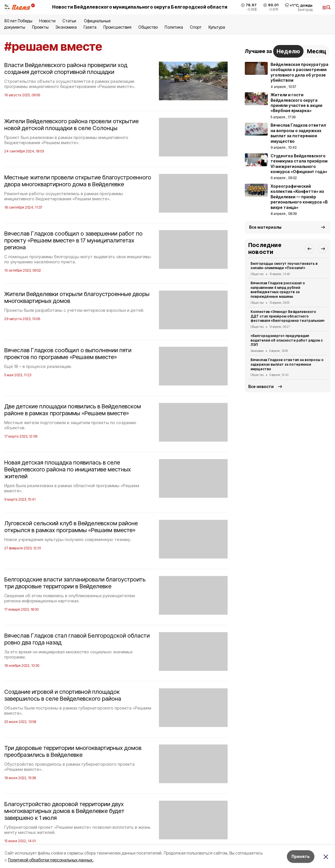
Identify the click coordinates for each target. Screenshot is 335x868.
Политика (174, 27)
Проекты (40, 27)
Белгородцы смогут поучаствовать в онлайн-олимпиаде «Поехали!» (284, 266)
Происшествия (117, 27)
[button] (309, 248)
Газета (90, 27)
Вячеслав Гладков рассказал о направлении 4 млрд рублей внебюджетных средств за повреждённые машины (278, 290)
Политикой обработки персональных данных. (51, 860)
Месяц (317, 51)
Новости (47, 21)
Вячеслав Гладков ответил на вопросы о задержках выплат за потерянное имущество (287, 364)
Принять (301, 856)
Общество (148, 27)
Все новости (261, 386)
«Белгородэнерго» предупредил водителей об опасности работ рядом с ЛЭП (287, 340)
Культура (217, 27)
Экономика (66, 27)
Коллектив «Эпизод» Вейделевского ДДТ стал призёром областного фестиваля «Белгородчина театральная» (288, 316)
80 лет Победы (18, 21)
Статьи (70, 21)
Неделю (288, 51)
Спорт (196, 27)
